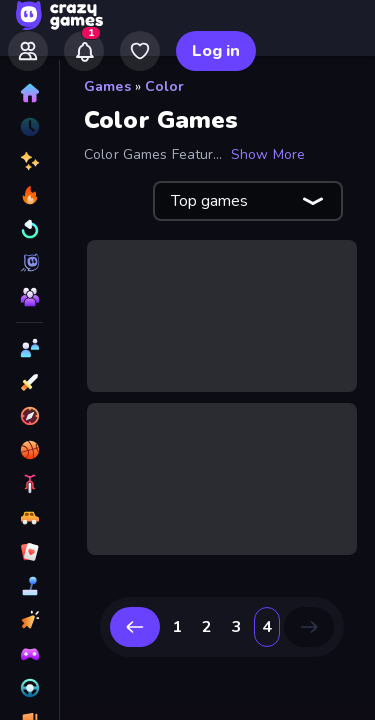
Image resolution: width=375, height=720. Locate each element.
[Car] (29, 518)
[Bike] (29, 484)
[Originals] (29, 263)
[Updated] (29, 229)
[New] (29, 161)
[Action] (29, 382)
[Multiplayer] (29, 297)
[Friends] (28, 51)
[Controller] (29, 654)
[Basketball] (29, 450)
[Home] (29, 93)
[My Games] (140, 51)
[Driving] (29, 688)
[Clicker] (29, 620)
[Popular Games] (29, 195)
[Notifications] (84, 51)
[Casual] (29, 586)
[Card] (29, 552)
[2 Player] (29, 348)
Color (165, 86)
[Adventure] (29, 416)
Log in (216, 51)
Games (107, 86)
